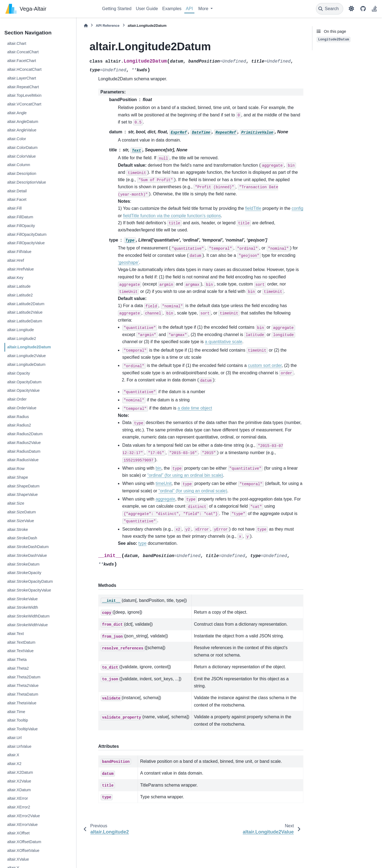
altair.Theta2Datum (24, 677)
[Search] (330, 9)
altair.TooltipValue (22, 729)
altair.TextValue (20, 651)
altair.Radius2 (19, 425)
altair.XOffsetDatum (24, 842)
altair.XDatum (19, 790)
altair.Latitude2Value (25, 312)
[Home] (86, 26)
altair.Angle (17, 113)
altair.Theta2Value (23, 685)
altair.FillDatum (20, 217)
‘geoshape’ (128, 262)
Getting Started (117, 9)
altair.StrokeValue (22, 599)
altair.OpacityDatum (24, 382)
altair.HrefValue (20, 269)
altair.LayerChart (22, 78)
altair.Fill (14, 208)
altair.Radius (18, 417)
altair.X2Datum (20, 772)
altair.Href (16, 260)
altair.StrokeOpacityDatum (30, 581)
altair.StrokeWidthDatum (28, 616)
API (189, 9)
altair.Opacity (18, 373)
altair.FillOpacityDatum (27, 234)
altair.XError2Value (23, 816)
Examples (172, 9)
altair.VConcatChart (24, 104)
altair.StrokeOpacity (24, 573)
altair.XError (17, 798)
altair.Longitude (20, 330)
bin (159, 468)
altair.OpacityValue (23, 390)
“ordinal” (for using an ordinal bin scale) (185, 475)
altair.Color (17, 139)
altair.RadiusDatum (24, 451)
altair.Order (17, 399)
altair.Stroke (17, 529)
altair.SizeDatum (21, 512)
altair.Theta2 (18, 668)
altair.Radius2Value (24, 443)
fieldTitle (253, 208)
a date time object (195, 408)
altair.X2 (14, 764)
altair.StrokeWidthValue (27, 625)
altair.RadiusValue (23, 460)
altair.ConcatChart (23, 52)
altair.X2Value (19, 781)
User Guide (147, 9)
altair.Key (15, 278)
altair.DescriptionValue (26, 182)
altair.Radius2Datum (25, 434)
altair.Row (16, 469)
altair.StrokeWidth (23, 607)
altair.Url (14, 738)
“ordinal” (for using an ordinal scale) (193, 491)
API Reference (108, 26)
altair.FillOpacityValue (26, 243)
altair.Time (16, 712)
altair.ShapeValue (22, 495)
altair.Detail (17, 191)
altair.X (13, 755)
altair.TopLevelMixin (24, 95)
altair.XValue (18, 859)
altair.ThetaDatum (23, 694)
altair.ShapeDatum (23, 486)
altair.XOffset (18, 833)
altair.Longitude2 (22, 339)
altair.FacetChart (22, 61)
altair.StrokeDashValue (27, 555)
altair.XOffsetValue (23, 851)
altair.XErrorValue (22, 825)
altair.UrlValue (19, 746)
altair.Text (15, 634)
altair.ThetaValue (22, 703)
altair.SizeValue (20, 521)
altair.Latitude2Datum (26, 304)
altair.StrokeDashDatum (28, 547)
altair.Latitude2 (20, 295)
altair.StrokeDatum (23, 564)
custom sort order (265, 365)
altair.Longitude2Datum (29, 347)
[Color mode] (351, 9)
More (204, 9)
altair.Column (19, 165)
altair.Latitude (19, 286)
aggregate (165, 499)
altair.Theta (17, 660)
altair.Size (16, 503)
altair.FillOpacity (21, 226)
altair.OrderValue (22, 408)
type (143, 543)
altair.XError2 (19, 807)
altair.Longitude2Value (26, 356)
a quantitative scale (223, 342)
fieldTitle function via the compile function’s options (172, 216)
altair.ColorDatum (22, 148)
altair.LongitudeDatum (26, 364)
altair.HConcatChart (24, 69)
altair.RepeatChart (23, 87)
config (297, 208)
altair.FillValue (19, 252)
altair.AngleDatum (23, 122)
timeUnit (164, 483)
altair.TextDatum (21, 642)
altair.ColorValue (21, 156)
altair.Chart (17, 43)
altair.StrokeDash (22, 538)
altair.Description (22, 173)
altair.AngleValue (22, 130)
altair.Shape (17, 477)
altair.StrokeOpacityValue (29, 590)
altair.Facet (17, 199)
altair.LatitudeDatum (25, 321)
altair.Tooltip (17, 720)
